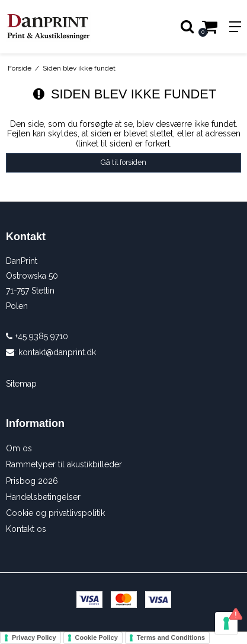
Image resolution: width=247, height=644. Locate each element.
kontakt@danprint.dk (57, 352)
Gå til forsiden (123, 162)
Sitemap (21, 384)
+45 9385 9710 (37, 336)
